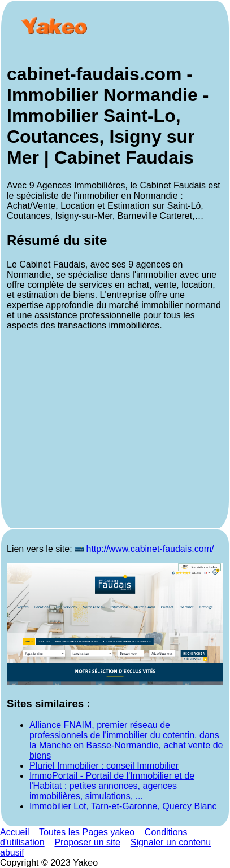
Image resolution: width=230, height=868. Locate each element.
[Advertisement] (115, 431)
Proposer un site (87, 842)
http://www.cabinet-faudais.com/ (150, 549)
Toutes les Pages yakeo (87, 832)
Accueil (15, 832)
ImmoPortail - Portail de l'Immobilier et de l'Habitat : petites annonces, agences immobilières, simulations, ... (112, 786)
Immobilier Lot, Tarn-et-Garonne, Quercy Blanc (123, 806)
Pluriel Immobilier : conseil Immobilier (104, 766)
